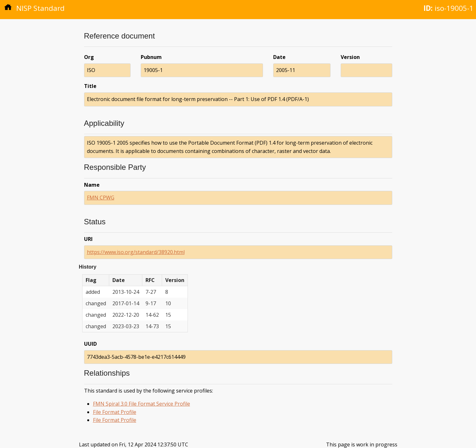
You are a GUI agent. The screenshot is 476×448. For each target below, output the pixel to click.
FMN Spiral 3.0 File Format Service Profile (142, 404)
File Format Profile (115, 412)
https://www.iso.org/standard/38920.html (136, 252)
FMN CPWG (101, 198)
